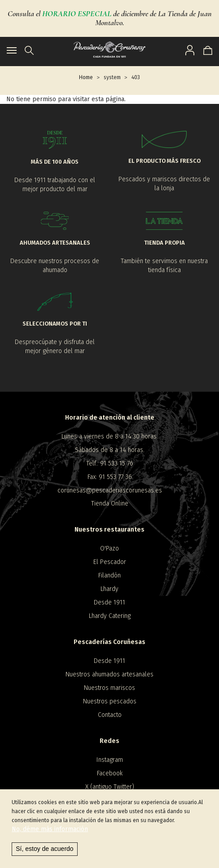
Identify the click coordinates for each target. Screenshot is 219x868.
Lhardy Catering (110, 616)
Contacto (110, 715)
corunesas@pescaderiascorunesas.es (110, 490)
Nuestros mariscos (109, 688)
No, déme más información (50, 836)
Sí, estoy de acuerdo (44, 855)
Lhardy (109, 589)
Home (86, 77)
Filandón (109, 575)
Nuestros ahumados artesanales (109, 674)
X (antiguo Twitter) (110, 787)
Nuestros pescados (110, 701)
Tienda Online (110, 503)
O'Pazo (109, 548)
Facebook (110, 773)
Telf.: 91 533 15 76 (110, 463)
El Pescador (110, 562)
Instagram (110, 760)
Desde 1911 (109, 602)
